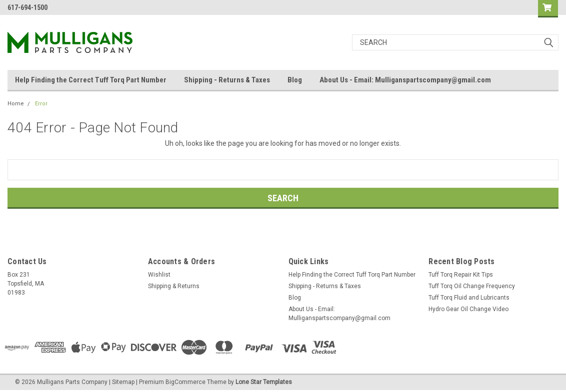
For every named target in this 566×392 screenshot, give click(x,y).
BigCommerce (185, 382)
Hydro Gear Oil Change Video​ (468, 309)
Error (41, 104)
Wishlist (159, 275)
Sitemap (123, 382)
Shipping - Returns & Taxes (227, 80)
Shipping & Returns (174, 286)
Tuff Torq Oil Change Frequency (472, 286)
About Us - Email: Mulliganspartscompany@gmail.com (405, 80)
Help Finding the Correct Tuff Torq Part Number (91, 80)
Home (16, 104)
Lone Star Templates (264, 382)
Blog (295, 80)
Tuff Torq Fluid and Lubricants (469, 298)
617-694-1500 (27, 7)
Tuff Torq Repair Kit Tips (461, 275)
